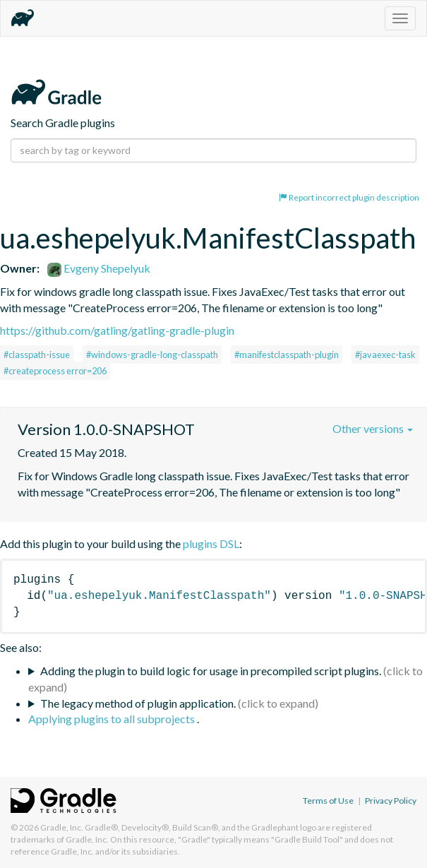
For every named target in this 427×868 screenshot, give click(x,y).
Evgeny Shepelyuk (99, 268)
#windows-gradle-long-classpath (152, 355)
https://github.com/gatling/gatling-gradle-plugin (117, 330)
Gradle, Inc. (62, 827)
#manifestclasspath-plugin (287, 355)
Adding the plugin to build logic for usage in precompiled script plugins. (211, 671)
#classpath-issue (37, 355)
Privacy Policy (391, 801)
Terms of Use (328, 801)
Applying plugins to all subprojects (113, 719)
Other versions (373, 428)
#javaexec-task (385, 355)
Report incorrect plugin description (349, 197)
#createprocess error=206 (55, 371)
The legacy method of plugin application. (138, 703)
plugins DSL (211, 543)
